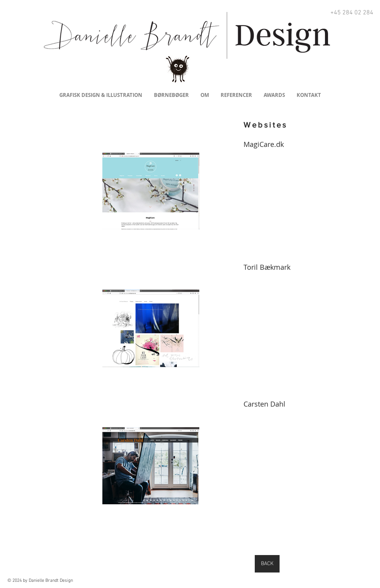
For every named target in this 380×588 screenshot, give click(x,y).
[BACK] (267, 564)
